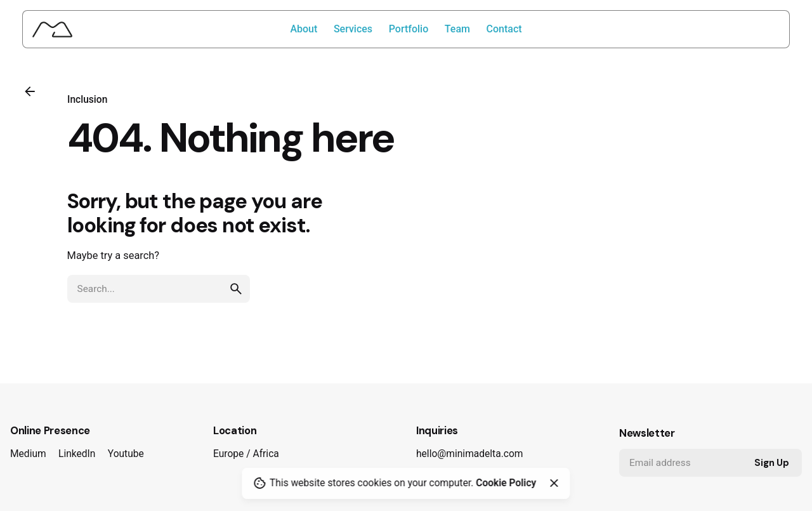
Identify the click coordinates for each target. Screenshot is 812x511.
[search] (236, 289)
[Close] (554, 483)
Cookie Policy (506, 483)
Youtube (126, 454)
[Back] (30, 91)
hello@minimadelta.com (469, 454)
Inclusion (87, 100)
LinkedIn (77, 454)
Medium (28, 454)
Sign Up (772, 463)
